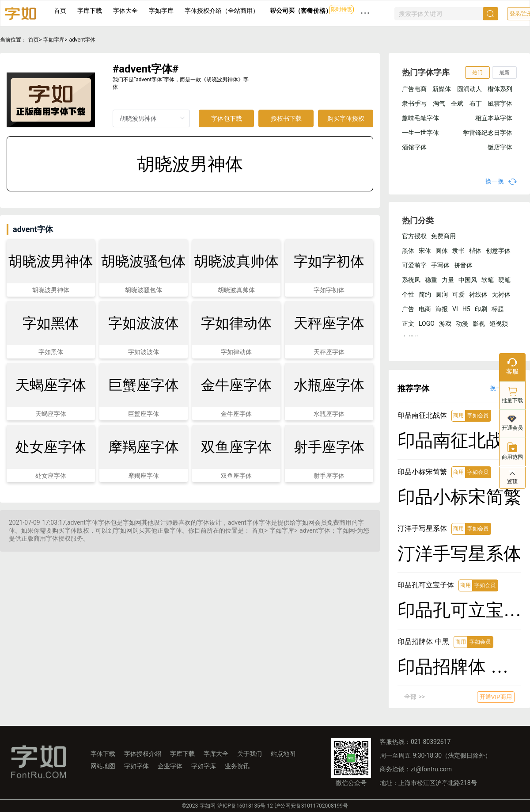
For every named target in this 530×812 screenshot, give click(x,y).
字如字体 (136, 766)
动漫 (462, 324)
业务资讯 (237, 766)
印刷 (481, 309)
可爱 (458, 294)
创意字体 (498, 251)
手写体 (440, 265)
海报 (442, 309)
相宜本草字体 (494, 118)
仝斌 (457, 103)
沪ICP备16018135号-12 (245, 806)
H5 (466, 309)
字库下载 (90, 11)
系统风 (411, 280)
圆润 (442, 294)
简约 (425, 294)
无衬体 (501, 294)
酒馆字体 (414, 147)
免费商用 (443, 236)
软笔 (488, 280)
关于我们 (250, 754)
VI (455, 309)
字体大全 (125, 11)
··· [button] (365, 13)
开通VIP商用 (496, 697)
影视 (479, 324)
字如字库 (161, 11)
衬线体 (478, 294)
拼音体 (463, 265)
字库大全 (216, 754)
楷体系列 (500, 89)
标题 (498, 309)
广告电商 (414, 89)
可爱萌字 (414, 265)
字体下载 (103, 754)
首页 (60, 11)
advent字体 (83, 40)
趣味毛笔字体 (420, 118)
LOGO (427, 324)
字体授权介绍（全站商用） (222, 11)
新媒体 (442, 89)
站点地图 (283, 754)
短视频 (499, 324)
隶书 (458, 251)
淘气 (439, 103)
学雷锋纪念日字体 (488, 133)
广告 (408, 309)
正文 (408, 324)
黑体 (408, 251)
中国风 (468, 280)
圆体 (442, 251)
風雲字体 (500, 103)
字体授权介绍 (143, 754)
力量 (448, 280)
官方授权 (414, 236)
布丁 (476, 103)
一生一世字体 (420, 133)
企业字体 (170, 766)
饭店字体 (500, 147)
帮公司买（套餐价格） (301, 11)
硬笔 (504, 280)
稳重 (431, 280)
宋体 (425, 251)
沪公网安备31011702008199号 (311, 806)
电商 (425, 309)
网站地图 (103, 766)
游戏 (445, 324)
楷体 (475, 251)
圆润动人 (469, 89)
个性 (408, 294)
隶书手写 (414, 103)
